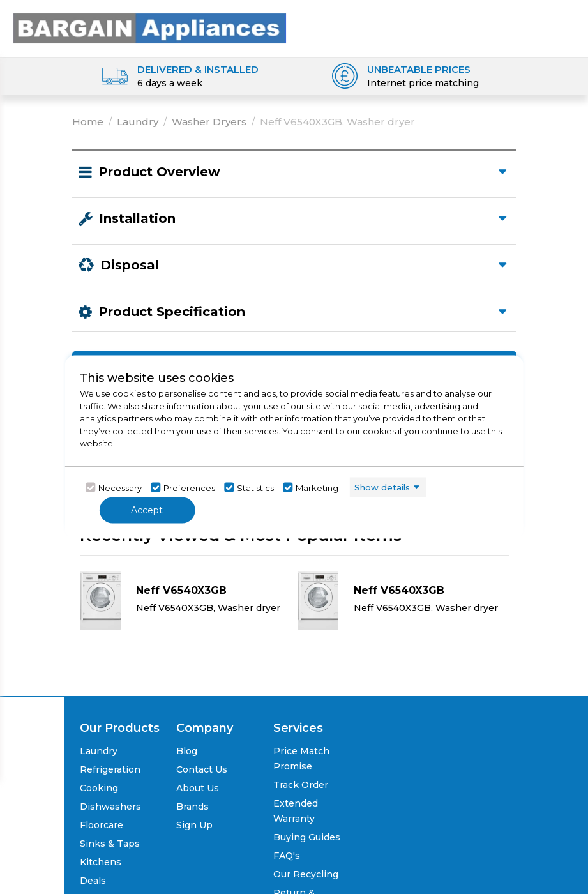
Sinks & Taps (110, 844)
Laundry (138, 122)
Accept (147, 510)
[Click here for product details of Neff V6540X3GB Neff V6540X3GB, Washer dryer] (185, 600)
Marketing (317, 487)
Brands (192, 807)
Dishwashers (110, 807)
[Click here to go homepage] (150, 25)
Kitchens (101, 862)
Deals (93, 881)
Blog (187, 751)
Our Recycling (306, 874)
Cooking (99, 788)
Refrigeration (110, 769)
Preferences (189, 487)
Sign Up (194, 825)
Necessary (120, 487)
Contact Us (202, 769)
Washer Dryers (209, 122)
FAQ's (287, 856)
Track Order (301, 785)
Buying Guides (307, 837)
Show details (382, 487)
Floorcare (102, 825)
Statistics (255, 487)
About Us (198, 788)
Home (88, 122)
